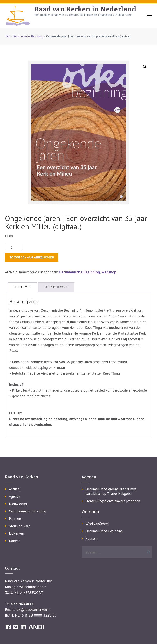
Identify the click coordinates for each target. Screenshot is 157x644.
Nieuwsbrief (18, 504)
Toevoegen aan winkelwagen (32, 257)
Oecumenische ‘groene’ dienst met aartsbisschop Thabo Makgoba (111, 491)
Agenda (15, 496)
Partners (15, 519)
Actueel (15, 489)
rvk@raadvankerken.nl (33, 609)
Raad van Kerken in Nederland (85, 9)
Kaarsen (92, 538)
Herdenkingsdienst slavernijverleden (113, 501)
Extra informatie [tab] (56, 287)
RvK (7, 36)
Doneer (14, 541)
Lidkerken (16, 533)
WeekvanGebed (97, 524)
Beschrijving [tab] (22, 287)
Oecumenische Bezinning (28, 36)
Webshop (109, 272)
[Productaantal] (13, 247)
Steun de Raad (20, 526)
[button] (145, 67)
